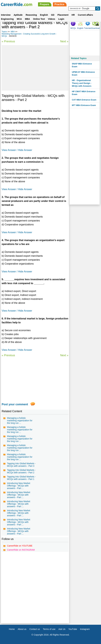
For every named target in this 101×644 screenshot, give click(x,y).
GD (53, 15)
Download (95, 28)
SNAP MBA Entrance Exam (82, 65)
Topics (4, 32)
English (44, 15)
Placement (63, 15)
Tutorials (88, 28)
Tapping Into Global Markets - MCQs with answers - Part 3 (21, 465)
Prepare (44, 4)
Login (61, 19)
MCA (19, 19)
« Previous (8, 41)
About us (22, 629)
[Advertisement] (35, 68)
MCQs (73, 28)
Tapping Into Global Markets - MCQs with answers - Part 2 (21, 471)
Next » (64, 41)
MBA (27, 19)
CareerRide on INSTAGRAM (21, 550)
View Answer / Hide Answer (17, 150)
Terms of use (49, 629)
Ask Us (62, 629)
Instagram (85, 629)
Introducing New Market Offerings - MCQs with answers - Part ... (19, 486)
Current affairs (85, 15)
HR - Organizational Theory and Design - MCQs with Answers (82, 83)
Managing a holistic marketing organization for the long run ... (20, 421)
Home (12, 629)
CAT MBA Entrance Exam (84, 100)
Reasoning (31, 15)
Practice (59, 4)
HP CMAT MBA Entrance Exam (84, 93)
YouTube (73, 629)
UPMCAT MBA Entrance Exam (83, 73)
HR (73, 15)
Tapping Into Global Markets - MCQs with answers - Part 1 (21, 478)
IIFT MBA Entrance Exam (84, 105)
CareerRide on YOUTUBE (20, 546)
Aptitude (18, 15)
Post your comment (15, 404)
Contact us (35, 629)
